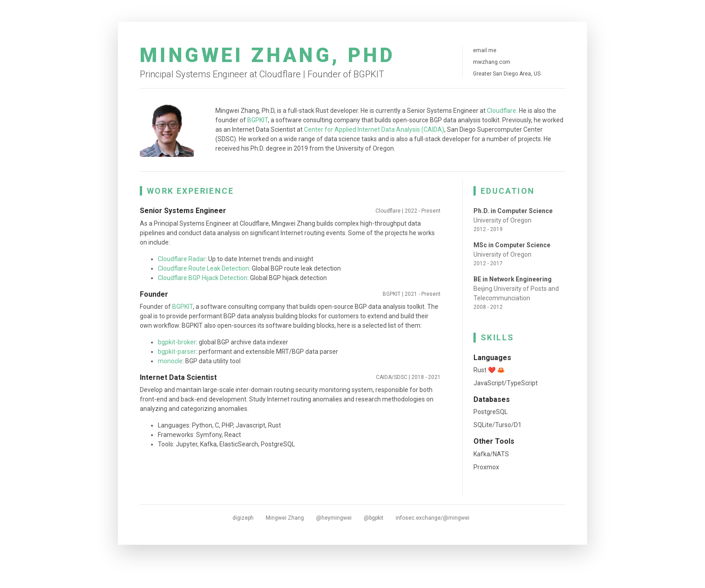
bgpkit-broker (177, 342)
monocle (170, 361)
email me (485, 50)
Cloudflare (502, 111)
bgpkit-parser (177, 352)
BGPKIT (258, 120)
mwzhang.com (492, 62)
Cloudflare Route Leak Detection (203, 268)
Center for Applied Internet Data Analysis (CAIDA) (374, 129)
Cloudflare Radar (182, 259)
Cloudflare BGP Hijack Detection (203, 278)
